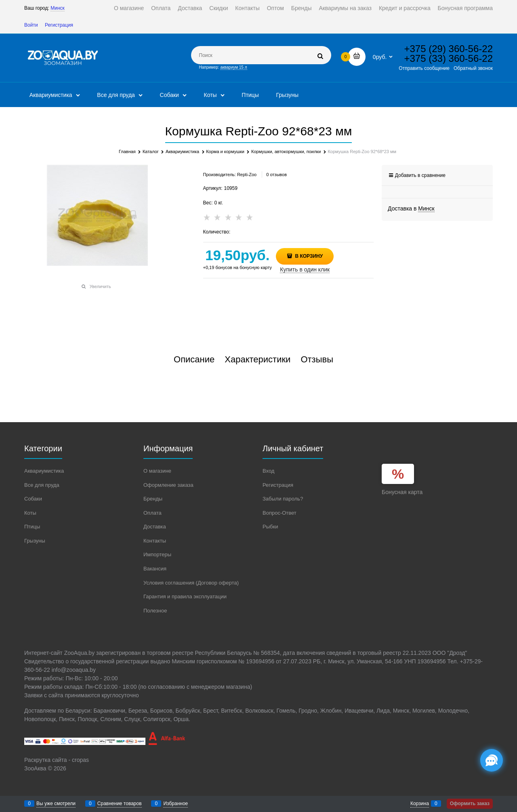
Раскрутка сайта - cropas (57, 760)
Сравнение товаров (120, 804)
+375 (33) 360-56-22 (449, 58)
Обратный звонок (473, 68)
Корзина (420, 804)
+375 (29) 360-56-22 (449, 49)
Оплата (161, 8)
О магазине (129, 8)
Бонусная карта (402, 492)
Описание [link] (194, 360)
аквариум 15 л (233, 67)
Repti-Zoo (247, 175)
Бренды (302, 8)
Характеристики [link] (257, 360)
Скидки (219, 8)
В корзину (308, 256)
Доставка (190, 8)
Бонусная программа (465, 8)
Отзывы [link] (317, 360)
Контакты (247, 8)
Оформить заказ (470, 804)
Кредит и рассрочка (405, 8)
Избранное (175, 804)
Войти (31, 25)
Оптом (275, 8)
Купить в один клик (305, 269)
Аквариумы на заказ (345, 8)
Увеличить (100, 286)
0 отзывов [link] (276, 175)
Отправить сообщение (424, 68)
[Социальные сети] (492, 760)
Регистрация (59, 25)
